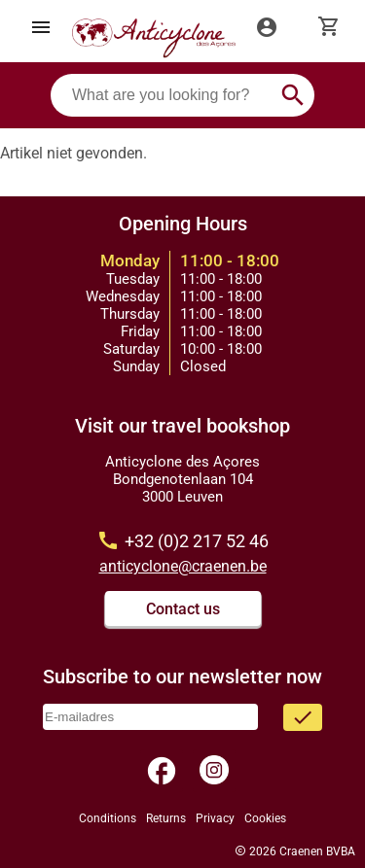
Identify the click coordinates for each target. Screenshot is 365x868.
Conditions (108, 818)
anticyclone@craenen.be (183, 566)
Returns (166, 818)
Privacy (215, 818)
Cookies (265, 818)
